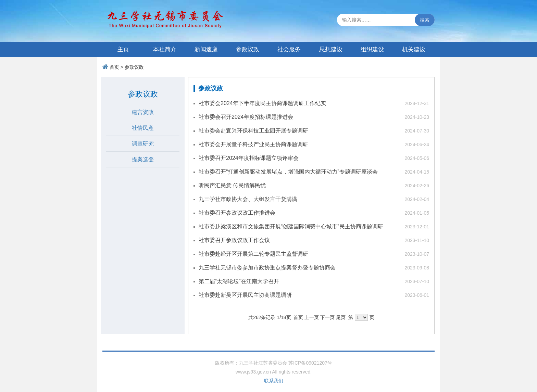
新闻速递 (206, 49)
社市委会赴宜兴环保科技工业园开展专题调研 (253, 131)
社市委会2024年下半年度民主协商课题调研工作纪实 (262, 103)
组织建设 (372, 49)
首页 (114, 67)
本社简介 (165, 49)
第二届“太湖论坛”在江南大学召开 (239, 281)
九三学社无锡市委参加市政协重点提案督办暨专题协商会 (267, 268)
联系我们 (274, 381)
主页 (123, 49)
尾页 (341, 317)
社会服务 (289, 49)
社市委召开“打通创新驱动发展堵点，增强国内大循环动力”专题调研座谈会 (288, 172)
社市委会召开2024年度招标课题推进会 (246, 117)
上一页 (312, 317)
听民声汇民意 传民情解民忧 (232, 185)
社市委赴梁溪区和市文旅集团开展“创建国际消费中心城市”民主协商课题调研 (291, 226)
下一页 (327, 317)
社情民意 (143, 128)
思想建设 (331, 49)
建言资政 (143, 112)
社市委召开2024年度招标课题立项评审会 (249, 158)
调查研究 (143, 144)
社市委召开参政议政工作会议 (234, 240)
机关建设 (414, 49)
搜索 (425, 20)
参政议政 (248, 49)
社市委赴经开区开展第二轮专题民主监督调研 (253, 254)
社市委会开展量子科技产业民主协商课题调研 (253, 144)
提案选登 (143, 159)
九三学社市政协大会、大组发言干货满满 (248, 199)
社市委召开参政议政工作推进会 (237, 213)
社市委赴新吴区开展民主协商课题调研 (245, 295)
